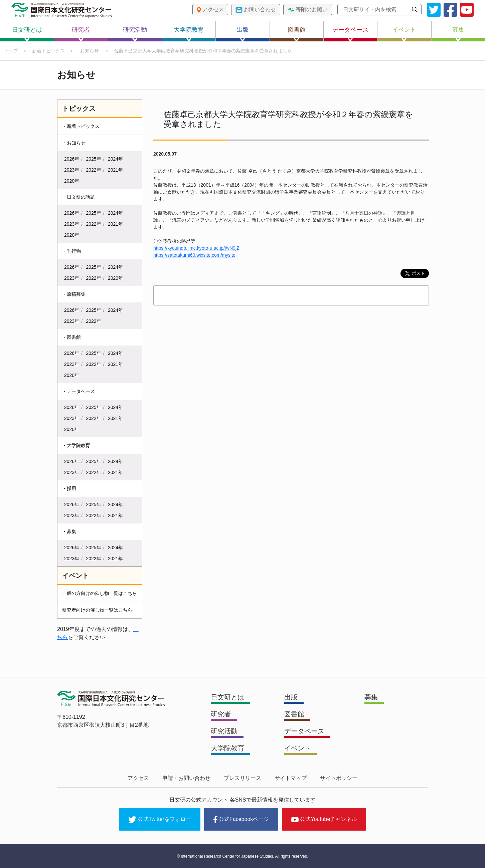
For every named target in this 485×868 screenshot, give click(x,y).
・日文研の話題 (78, 197)
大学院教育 (189, 34)
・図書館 (71, 337)
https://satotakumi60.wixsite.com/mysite (194, 255)
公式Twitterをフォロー (160, 820)
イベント (404, 34)
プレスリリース (242, 778)
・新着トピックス (81, 126)
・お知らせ (74, 143)
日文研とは (27, 34)
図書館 (297, 34)
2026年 (72, 159)
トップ (11, 51)
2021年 (115, 170)
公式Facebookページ (241, 820)
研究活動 (135, 34)
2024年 (115, 159)
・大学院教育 (76, 445)
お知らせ (90, 51)
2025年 (94, 159)
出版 (242, 34)
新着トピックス (48, 51)
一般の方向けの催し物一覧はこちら (100, 593)
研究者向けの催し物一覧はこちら (97, 610)
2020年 (72, 181)
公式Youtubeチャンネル (324, 819)
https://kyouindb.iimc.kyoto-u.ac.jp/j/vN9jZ (196, 248)
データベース (350, 34)
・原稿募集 (74, 294)
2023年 (72, 170)
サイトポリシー (339, 778)
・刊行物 (71, 251)
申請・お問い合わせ (186, 778)
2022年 (94, 170)
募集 (458, 34)
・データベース (78, 391)
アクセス (138, 778)
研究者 (81, 34)
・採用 (69, 488)
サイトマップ (291, 778)
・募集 (69, 531)
